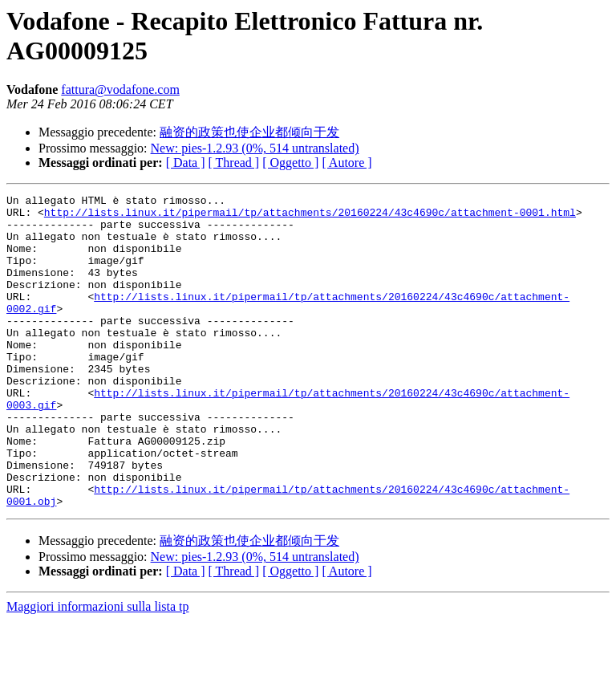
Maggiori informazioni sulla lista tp (98, 669)
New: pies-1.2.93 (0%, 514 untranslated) (255, 148)
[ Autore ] (346, 163)
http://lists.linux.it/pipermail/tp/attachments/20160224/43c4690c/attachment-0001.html (310, 217)
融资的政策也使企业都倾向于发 (249, 132)
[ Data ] (186, 163)
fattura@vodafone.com (120, 89)
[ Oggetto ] (290, 163)
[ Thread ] (234, 163)
